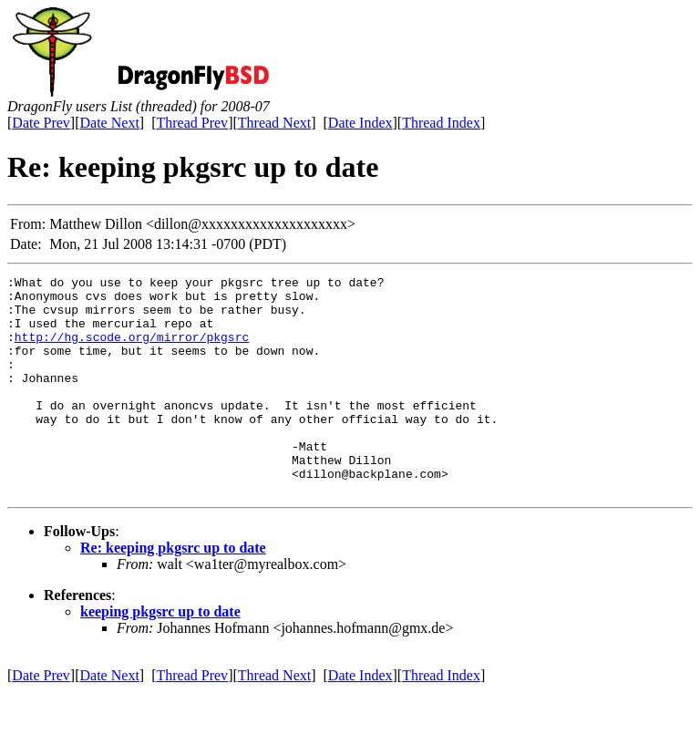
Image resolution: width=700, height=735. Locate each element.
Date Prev (41, 123)
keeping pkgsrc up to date (160, 655)
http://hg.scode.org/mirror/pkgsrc (132, 350)
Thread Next (274, 123)
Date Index (360, 123)
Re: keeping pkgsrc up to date (173, 591)
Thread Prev (192, 123)
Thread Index (441, 123)
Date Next (110, 123)
